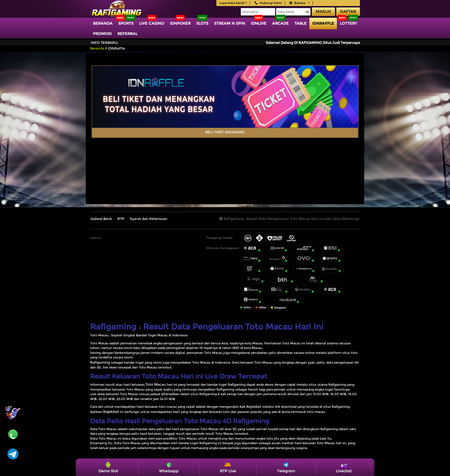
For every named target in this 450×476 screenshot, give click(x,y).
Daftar (348, 11)
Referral (127, 34)
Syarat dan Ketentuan (149, 219)
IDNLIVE (259, 23)
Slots (202, 23)
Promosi (102, 34)
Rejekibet (111, 412)
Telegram (286, 467)
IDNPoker (180, 23)
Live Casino (152, 23)
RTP (121, 219)
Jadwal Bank (101, 219)
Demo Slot (108, 467)
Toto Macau (156, 384)
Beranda (103, 23)
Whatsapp (169, 467)
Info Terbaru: (105, 43)
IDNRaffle (323, 23)
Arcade (280, 23)
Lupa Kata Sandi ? (233, 3)
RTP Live (228, 467)
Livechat (344, 467)
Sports (126, 23)
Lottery (348, 23)
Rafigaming (100, 362)
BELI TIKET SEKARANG (225, 132)
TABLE (300, 23)
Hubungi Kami (268, 3)
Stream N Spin (230, 23)
